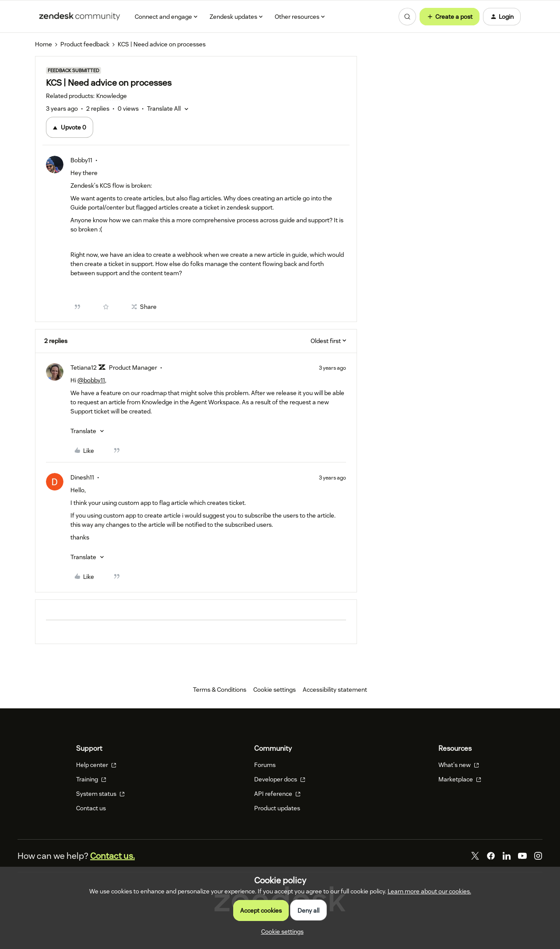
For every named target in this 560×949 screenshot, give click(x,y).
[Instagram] (538, 856)
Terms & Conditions (220, 690)
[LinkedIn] (507, 856)
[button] (450, 17)
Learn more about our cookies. (429, 891)
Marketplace (460, 779)
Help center (96, 765)
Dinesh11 (82, 477)
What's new (459, 765)
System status (100, 794)
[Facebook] (491, 856)
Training (91, 779)
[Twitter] (475, 856)
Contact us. (112, 856)
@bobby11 (91, 380)
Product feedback (85, 44)
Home (44, 44)
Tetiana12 (84, 368)
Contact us (91, 808)
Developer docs (280, 779)
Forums (265, 765)
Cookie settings (275, 690)
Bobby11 (81, 160)
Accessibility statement (335, 690)
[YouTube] (522, 856)
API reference (277, 794)
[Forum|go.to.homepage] (80, 17)
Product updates (277, 808)
